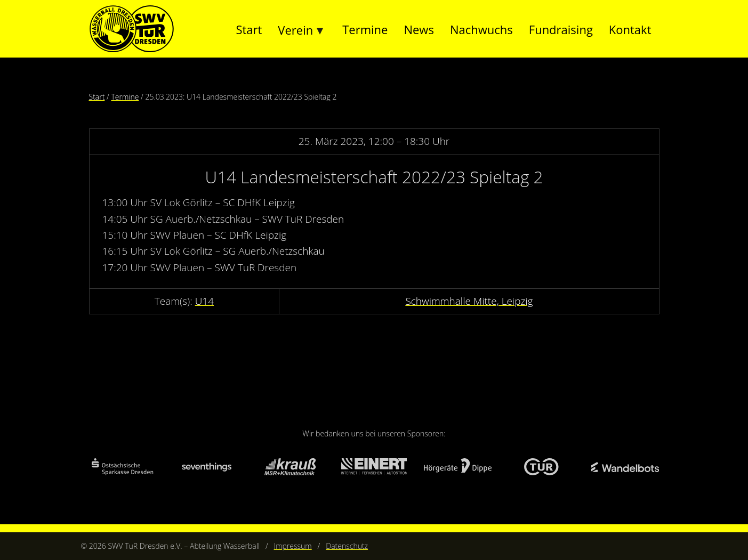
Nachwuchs (481, 29)
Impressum (293, 546)
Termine (365, 29)
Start (249, 29)
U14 (204, 301)
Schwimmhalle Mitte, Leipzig (469, 301)
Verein (295, 30)
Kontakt (630, 29)
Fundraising (561, 29)
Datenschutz (347, 546)
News (419, 29)
